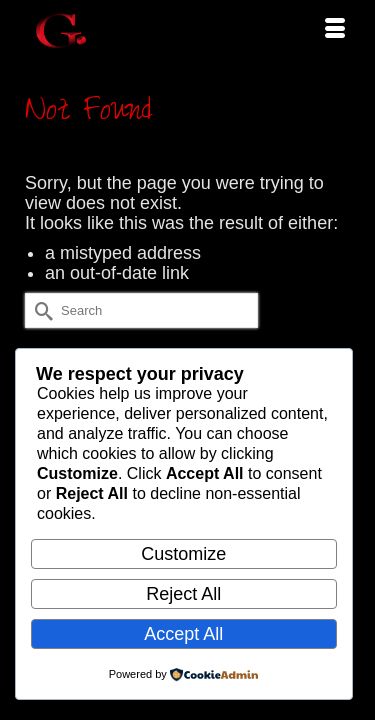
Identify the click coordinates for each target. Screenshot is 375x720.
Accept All (183, 634)
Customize (183, 554)
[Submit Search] (40, 310)
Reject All (183, 594)
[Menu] (335, 30)
